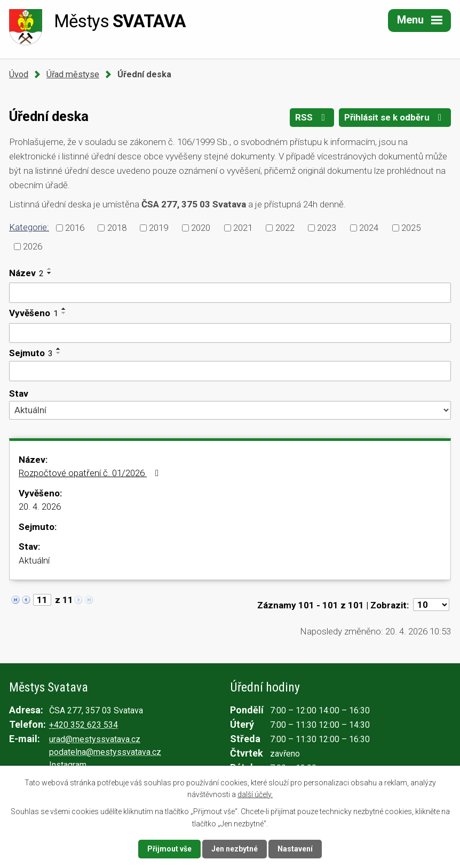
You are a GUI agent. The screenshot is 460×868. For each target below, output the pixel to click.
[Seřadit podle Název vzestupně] (50, 269)
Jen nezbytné (235, 849)
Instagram (68, 765)
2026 (33, 246)
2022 (285, 228)
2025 (411, 228)
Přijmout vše (169, 849)
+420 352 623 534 (84, 725)
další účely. (255, 794)
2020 (201, 228)
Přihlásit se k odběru (395, 117)
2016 (75, 228)
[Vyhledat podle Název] (230, 293)
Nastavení (295, 849)
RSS (312, 117)
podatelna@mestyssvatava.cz (105, 752)
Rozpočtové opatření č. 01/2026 (91, 473)
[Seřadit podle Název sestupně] (50, 273)
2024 (369, 228)
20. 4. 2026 (40, 507)
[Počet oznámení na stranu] (431, 605)
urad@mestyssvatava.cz (95, 739)
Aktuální (34, 560)
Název (26, 273)
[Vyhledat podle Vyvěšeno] (230, 333)
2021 (243, 228)
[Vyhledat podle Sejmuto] (230, 371)
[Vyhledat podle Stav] (230, 410)
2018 (117, 228)
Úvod (19, 74)
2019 (158, 228)
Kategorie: (29, 227)
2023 (327, 228)
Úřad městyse (73, 74)
